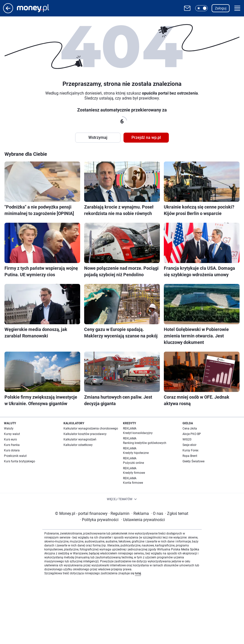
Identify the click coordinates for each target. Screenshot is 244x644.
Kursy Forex (190, 450)
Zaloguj (221, 8)
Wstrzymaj (98, 137)
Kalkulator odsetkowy (78, 445)
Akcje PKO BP (192, 434)
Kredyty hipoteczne (136, 453)
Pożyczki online (133, 463)
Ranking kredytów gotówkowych (145, 443)
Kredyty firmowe (134, 473)
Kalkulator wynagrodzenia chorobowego (91, 429)
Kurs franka (12, 445)
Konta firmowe (133, 483)
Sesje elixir (189, 445)
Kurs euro (10, 439)
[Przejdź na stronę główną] (8, 12)
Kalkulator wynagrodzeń (80, 439)
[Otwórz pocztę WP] (187, 8)
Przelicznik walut (15, 456)
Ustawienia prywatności (143, 520)
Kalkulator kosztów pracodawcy (85, 434)
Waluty (9, 429)
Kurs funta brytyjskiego (20, 461)
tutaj (138, 573)
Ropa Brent (190, 456)
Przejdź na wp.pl (146, 137)
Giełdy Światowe (193, 461)
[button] (201, 8)
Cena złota (190, 429)
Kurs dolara (12, 450)
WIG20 (187, 439)
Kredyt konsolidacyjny (138, 433)
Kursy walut (12, 434)
